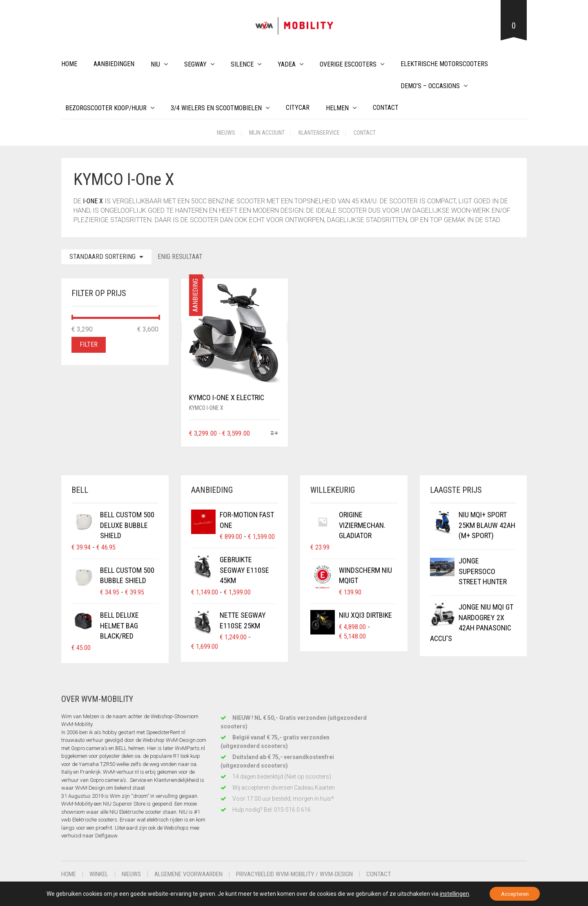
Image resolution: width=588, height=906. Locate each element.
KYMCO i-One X (206, 408)
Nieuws (226, 133)
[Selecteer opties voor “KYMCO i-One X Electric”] (275, 434)
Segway (195, 64)
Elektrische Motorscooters (444, 64)
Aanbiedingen (114, 64)
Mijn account (267, 133)
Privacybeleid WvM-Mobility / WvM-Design (310, 874)
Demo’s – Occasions (430, 86)
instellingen (452, 893)
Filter (89, 344)
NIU (155, 64)
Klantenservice (319, 133)
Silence (242, 64)
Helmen (337, 108)
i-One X (93, 201)
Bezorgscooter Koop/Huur (106, 108)
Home (69, 64)
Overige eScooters (348, 64)
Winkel (101, 874)
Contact (386, 108)
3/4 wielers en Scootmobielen (216, 108)
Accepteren (515, 893)
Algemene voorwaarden (196, 874)
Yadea (287, 64)
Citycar (298, 108)
